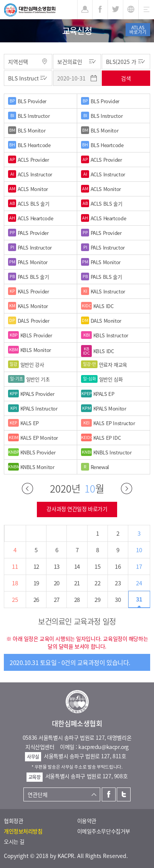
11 (15, 566)
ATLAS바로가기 (138, 30)
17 (139, 566)
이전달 (27, 488)
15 (97, 566)
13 (57, 566)
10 (139, 550)
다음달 (127, 488)
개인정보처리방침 (23, 831)
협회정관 (13, 821)
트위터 (124, 794)
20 (57, 583)
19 (36, 583)
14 (77, 566)
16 (118, 566)
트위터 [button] (115, 10)
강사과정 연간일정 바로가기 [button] (77, 509)
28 (77, 600)
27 (57, 600)
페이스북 (109, 794)
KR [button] (131, 10)
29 (97, 600)
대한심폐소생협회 (30, 10)
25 (15, 600)
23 (118, 583)
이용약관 (87, 821)
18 (15, 583)
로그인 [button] (85, 10)
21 (77, 583)
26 (36, 600)
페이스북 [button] (100, 10)
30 (118, 600)
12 (36, 566)
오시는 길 (14, 841)
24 (139, 583)
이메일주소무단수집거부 (104, 831)
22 (97, 583)
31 (139, 599)
